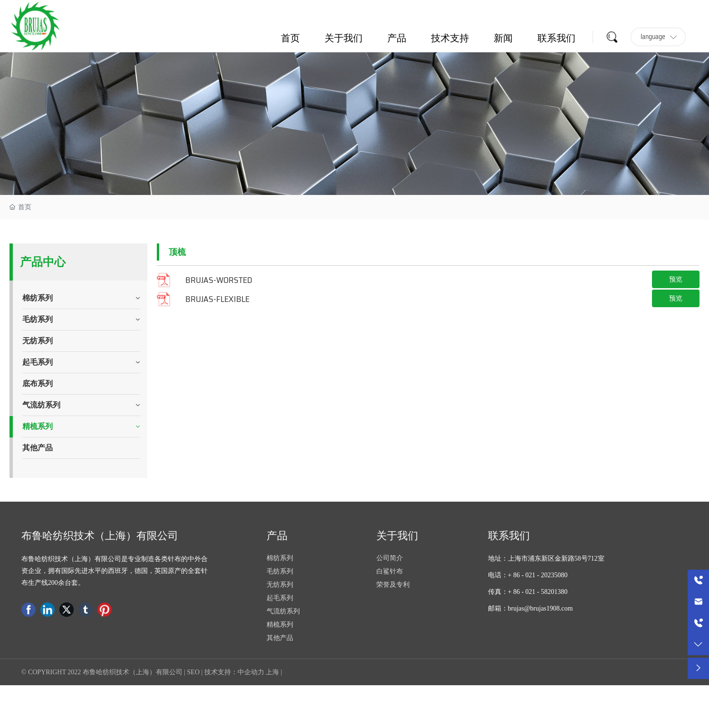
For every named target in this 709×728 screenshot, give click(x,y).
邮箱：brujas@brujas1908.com (531, 608)
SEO (193, 672)
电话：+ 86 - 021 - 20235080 (528, 575)
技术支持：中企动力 (234, 672)
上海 (272, 672)
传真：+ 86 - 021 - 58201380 (528, 592)
